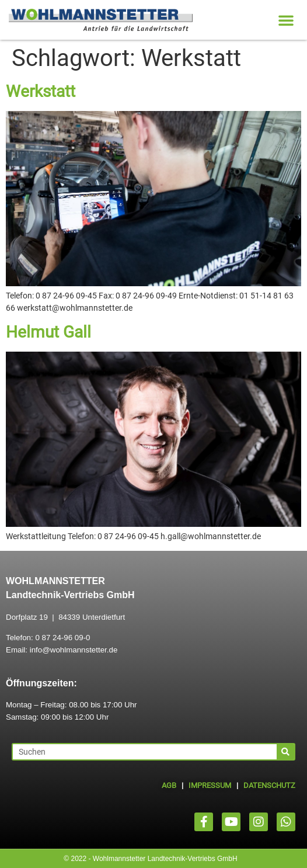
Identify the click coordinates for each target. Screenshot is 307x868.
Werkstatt (41, 91)
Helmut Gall (48, 332)
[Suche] (285, 752)
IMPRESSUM (210, 785)
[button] (286, 20)
